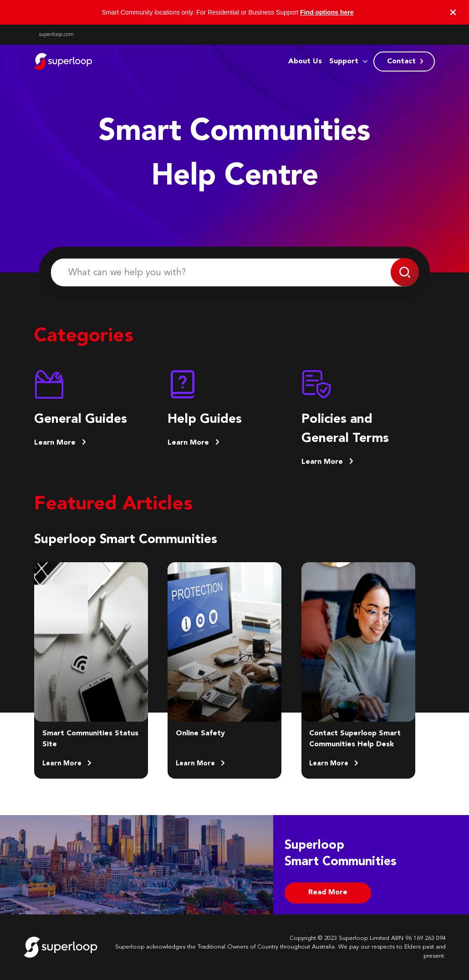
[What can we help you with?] (234, 273)
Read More (328, 893)
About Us (305, 62)
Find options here (327, 12)
